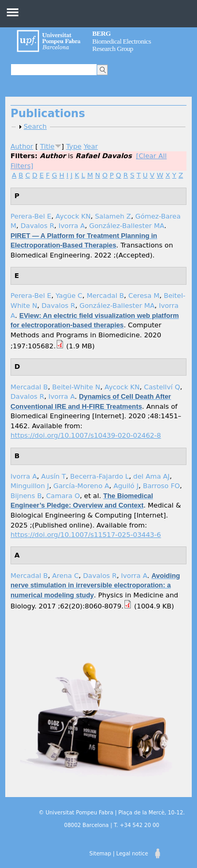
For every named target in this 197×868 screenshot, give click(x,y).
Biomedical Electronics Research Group (122, 41)
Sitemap (100, 854)
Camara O (63, 496)
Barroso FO (161, 486)
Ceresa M (144, 296)
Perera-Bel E (31, 216)
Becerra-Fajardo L (100, 476)
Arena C (65, 576)
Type (74, 146)
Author (22, 146)
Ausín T (53, 476)
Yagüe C (69, 296)
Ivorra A (71, 226)
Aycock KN (73, 216)
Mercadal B (105, 296)
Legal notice (132, 854)
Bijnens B (26, 496)
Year (91, 146)
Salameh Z (113, 216)
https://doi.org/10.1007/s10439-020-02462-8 (86, 435)
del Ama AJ (152, 476)
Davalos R (37, 226)
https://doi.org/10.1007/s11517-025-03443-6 (86, 535)
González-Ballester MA (127, 226)
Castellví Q (162, 387)
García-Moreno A (81, 486)
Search (35, 126)
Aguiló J (126, 486)
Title (47, 146)
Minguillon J (30, 486)
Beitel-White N (76, 387)
